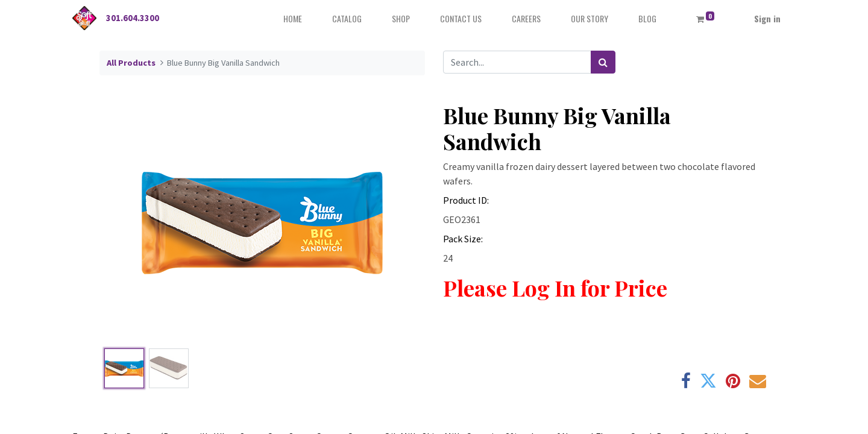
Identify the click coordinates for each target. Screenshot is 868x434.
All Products (131, 63)
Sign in (767, 18)
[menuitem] (293, 18)
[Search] (603, 62)
